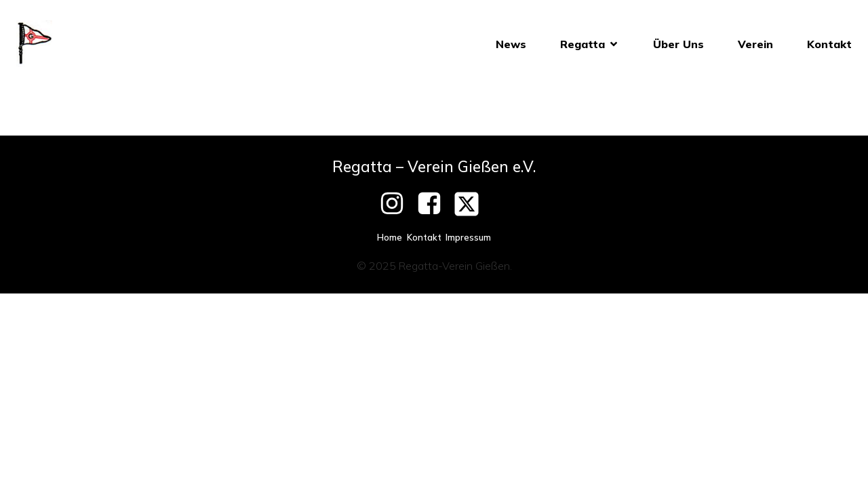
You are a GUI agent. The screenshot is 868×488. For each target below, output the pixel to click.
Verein (755, 44)
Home (390, 237)
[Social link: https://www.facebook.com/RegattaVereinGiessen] (434, 204)
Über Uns (678, 44)
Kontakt (829, 44)
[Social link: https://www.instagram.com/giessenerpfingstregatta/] (397, 204)
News (511, 44)
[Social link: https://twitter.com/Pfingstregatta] (472, 204)
